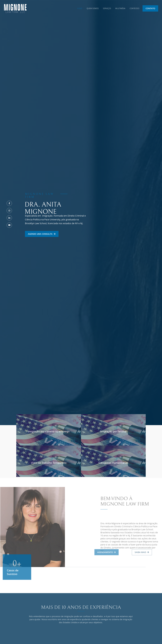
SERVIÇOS (107, 8)
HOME (80, 8)
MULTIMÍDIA (120, 8)
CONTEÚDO (134, 8)
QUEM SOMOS (93, 8)
